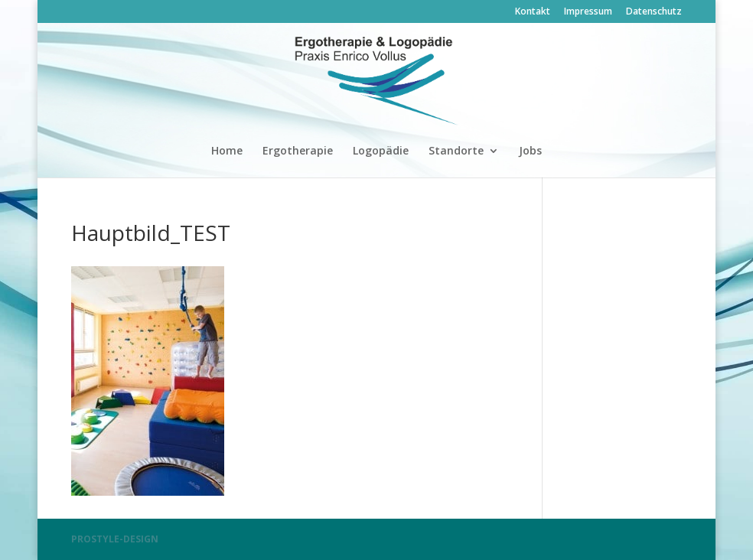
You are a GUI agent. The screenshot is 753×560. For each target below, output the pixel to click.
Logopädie (381, 151)
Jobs (530, 151)
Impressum (588, 12)
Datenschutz (654, 12)
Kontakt (533, 12)
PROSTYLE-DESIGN (115, 539)
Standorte (456, 151)
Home (227, 151)
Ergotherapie (298, 151)
